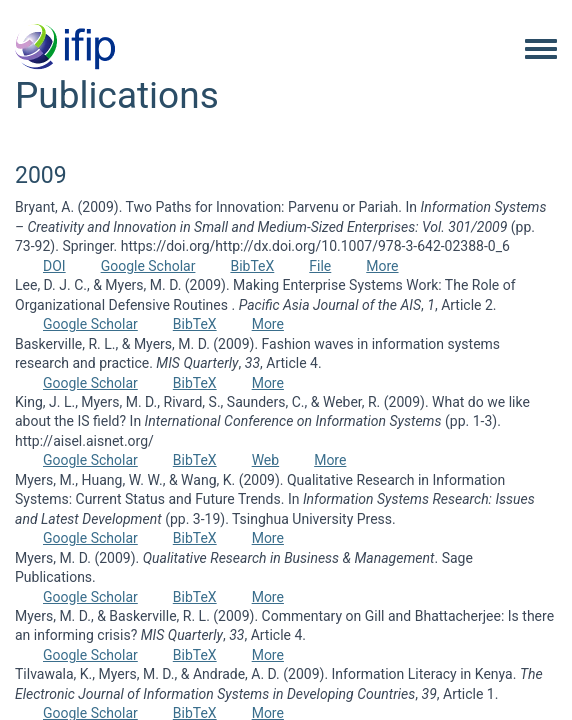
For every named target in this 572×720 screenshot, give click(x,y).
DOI (54, 266)
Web (266, 460)
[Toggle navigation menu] (541, 50)
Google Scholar (148, 266)
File (320, 266)
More (382, 266)
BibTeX (252, 266)
